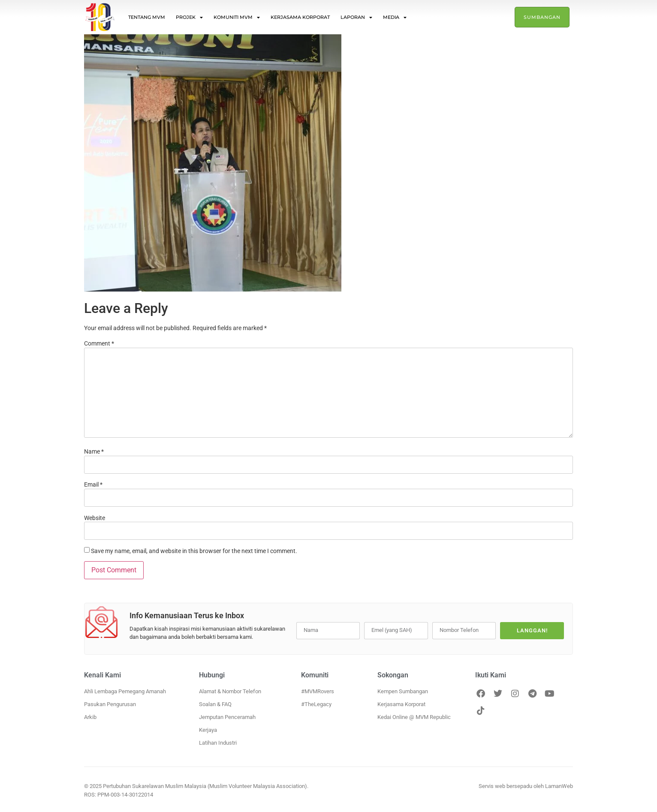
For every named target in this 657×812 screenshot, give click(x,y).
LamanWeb (559, 786)
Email (93, 484)
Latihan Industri (218, 743)
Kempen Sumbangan (403, 691)
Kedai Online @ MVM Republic (414, 717)
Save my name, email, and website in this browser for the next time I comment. (194, 551)
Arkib (90, 717)
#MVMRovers (318, 691)
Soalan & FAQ (215, 704)
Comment (99, 343)
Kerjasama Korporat (300, 17)
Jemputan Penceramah (227, 717)
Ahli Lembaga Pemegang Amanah (125, 691)
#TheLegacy (316, 704)
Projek (189, 17)
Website (95, 518)
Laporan (356, 17)
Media (395, 17)
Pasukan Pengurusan (110, 704)
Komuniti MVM (237, 17)
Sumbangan (542, 17)
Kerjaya (208, 730)
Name (94, 451)
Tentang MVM (147, 17)
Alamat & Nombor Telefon (230, 691)
